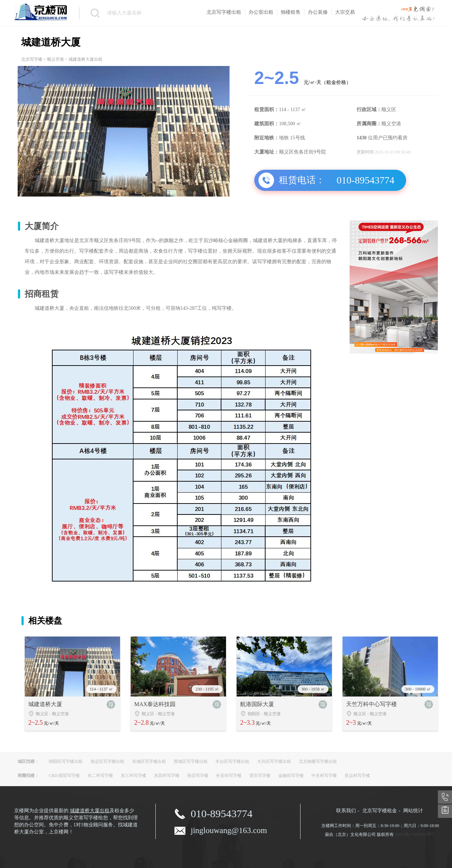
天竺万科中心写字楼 (371, 704)
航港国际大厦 (257, 704)
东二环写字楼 (100, 776)
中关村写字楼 (324, 776)
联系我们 (346, 811)
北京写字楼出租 (224, 12)
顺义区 (42, 714)
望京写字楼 (260, 776)
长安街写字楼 (229, 776)
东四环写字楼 (167, 776)
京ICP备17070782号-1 (415, 834)
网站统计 (413, 811)
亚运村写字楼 (357, 776)
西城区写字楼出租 (191, 761)
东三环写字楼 (133, 776)
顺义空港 (55, 59)
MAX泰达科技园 (155, 704)
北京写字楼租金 (380, 811)
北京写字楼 (32, 59)
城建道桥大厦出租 (90, 811)
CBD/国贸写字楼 (64, 776)
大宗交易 (345, 12)
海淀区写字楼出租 (107, 761)
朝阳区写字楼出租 (66, 761)
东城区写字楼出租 (149, 761)
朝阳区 (254, 714)
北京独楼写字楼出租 (318, 761)
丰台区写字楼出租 (232, 761)
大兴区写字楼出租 (274, 761)
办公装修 (318, 12)
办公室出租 (261, 12)
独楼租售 (291, 12)
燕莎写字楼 (198, 776)
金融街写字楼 (291, 776)
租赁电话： (302, 180)
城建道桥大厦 (45, 704)
